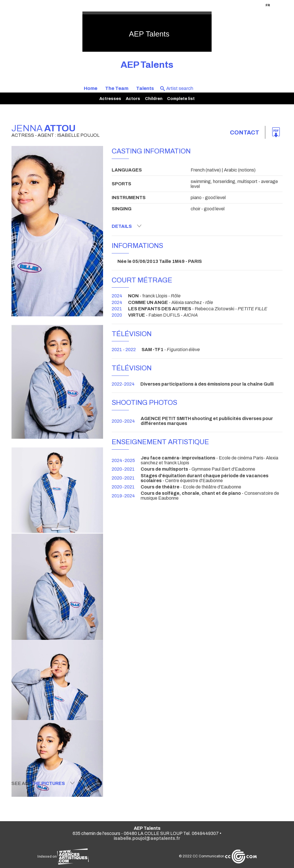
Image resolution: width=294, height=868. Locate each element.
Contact (245, 132)
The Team (117, 88)
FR (268, 5)
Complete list (181, 99)
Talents (145, 88)
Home (91, 88)
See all (43, 783)
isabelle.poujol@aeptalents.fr (147, 838)
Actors (133, 99)
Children (154, 99)
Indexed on (63, 857)
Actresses (110, 99)
